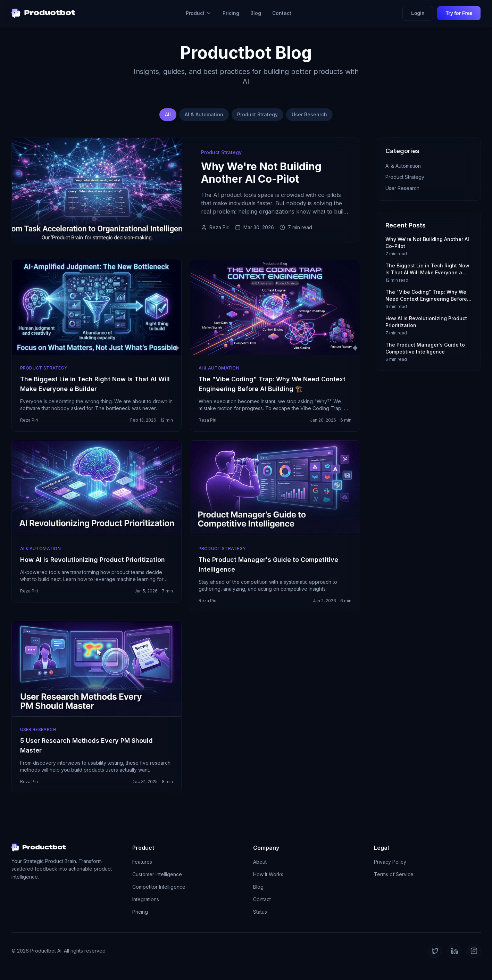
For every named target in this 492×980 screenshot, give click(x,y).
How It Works (268, 874)
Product (199, 13)
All (168, 114)
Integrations (146, 899)
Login (418, 13)
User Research (309, 114)
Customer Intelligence (157, 874)
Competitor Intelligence (159, 887)
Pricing (231, 13)
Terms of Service (394, 874)
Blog (256, 13)
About (260, 862)
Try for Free (459, 13)
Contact (282, 13)
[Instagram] (474, 951)
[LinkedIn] (455, 951)
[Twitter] (435, 951)
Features (142, 862)
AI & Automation (204, 114)
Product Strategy (257, 114)
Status (260, 912)
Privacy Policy (390, 862)
